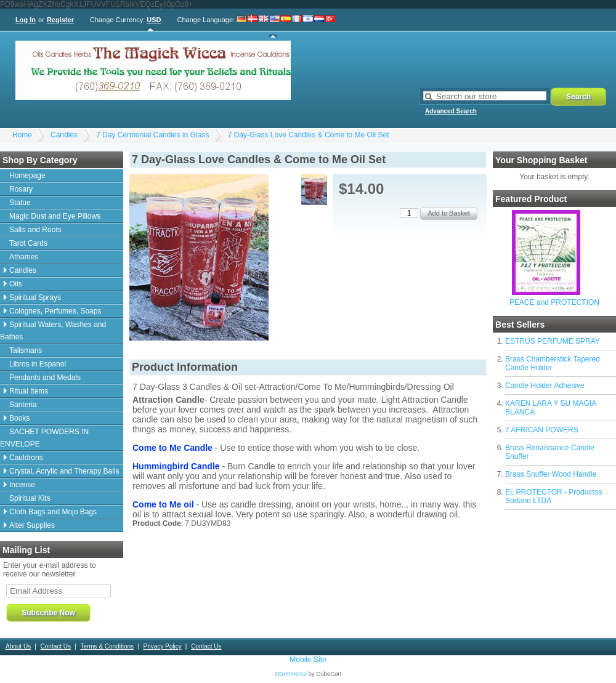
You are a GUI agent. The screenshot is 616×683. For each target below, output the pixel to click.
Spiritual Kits (30, 498)
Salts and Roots (35, 230)
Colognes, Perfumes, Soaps (55, 311)
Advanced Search (451, 111)
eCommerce (291, 673)
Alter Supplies (32, 525)
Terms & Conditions (107, 646)
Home (22, 135)
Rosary (21, 189)
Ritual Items (29, 391)
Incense (22, 485)
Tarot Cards (28, 243)
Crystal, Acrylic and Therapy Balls (64, 471)
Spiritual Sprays (35, 297)
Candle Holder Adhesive (545, 386)
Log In (26, 20)
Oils (16, 284)
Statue (20, 203)
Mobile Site (308, 660)
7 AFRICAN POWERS (542, 430)
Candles (64, 135)
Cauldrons (26, 458)
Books (19, 418)
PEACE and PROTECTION (554, 302)
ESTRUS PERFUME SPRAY (553, 341)
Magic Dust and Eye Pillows (55, 216)
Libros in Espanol (38, 364)
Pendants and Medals (45, 378)
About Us (18, 646)
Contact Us (56, 646)
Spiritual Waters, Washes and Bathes (53, 331)
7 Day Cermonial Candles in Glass (152, 135)
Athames (24, 257)
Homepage (27, 176)
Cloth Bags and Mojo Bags (53, 512)
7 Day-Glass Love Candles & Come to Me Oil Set (308, 135)
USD (154, 20)
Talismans (26, 350)
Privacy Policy (162, 646)
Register (60, 20)
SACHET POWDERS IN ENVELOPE (44, 438)
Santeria (23, 405)
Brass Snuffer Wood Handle (551, 474)
